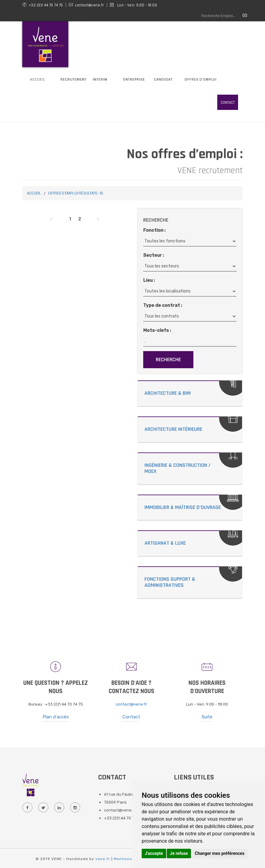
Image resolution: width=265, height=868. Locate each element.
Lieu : (149, 280)
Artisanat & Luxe (165, 543)
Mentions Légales (132, 859)
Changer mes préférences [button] (220, 853)
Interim (100, 80)
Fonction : (154, 230)
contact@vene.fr (131, 704)
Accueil (38, 80)
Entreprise (134, 80)
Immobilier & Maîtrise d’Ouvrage (183, 507)
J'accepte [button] (154, 853)
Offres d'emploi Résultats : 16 (76, 193)
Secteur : (154, 255)
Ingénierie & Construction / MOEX (177, 468)
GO (245, 15)
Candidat (163, 80)
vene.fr (103, 859)
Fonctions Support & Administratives (170, 582)
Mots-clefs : (157, 330)
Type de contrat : (163, 305)
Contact (228, 103)
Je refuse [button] (179, 853)
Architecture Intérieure (173, 429)
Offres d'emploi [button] (201, 80)
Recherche (168, 360)
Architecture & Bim (168, 393)
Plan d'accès (56, 717)
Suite (207, 717)
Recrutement (74, 80)
